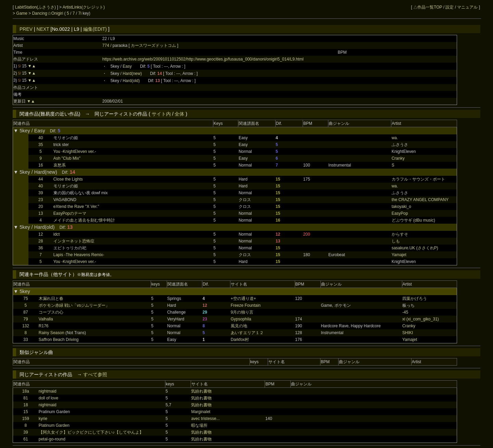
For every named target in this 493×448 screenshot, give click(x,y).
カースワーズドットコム (154, 45)
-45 (405, 312)
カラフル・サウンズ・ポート (418, 179)
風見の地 (239, 326)
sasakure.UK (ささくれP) (415, 248)
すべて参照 (95, 374)
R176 (44, 326)
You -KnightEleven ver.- (75, 151)
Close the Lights (68, 179)
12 (41, 234)
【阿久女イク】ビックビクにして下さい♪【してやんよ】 (91, 432)
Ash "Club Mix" (67, 158)
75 (26, 299)
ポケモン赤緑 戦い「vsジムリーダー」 (74, 305)
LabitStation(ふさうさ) (36, 7)
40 (41, 138)
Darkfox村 (240, 340)
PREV (26, 29)
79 (26, 319)
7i (80, 13)
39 (41, 193)
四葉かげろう (415, 299)
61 (26, 439)
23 (41, 200)
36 (41, 248)
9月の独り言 (242, 312)
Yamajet (399, 255)
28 (41, 241)
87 (26, 312)
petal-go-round (52, 439)
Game (22, 13)
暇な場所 (199, 425)
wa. (395, 138)
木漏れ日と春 (51, 299)
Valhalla (46, 319)
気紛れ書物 (201, 391)
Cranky (398, 158)
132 (26, 326)
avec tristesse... (205, 419)
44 (41, 179)
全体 (179, 114)
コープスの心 (51, 312)
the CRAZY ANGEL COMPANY (420, 200)
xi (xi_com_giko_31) (421, 319)
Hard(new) (132, 74)
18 (26, 405)
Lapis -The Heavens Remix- (79, 255)
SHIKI (408, 333)
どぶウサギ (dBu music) (413, 220)
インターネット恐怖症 (74, 241)
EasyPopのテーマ (70, 213)
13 (41, 213)
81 (26, 398)
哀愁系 (60, 165)
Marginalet (201, 412)
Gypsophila (241, 319)
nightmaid (48, 391)
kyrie (43, 419)
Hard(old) (131, 81)
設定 (450, 7)
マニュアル (467, 7)
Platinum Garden (54, 425)
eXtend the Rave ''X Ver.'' (76, 207)
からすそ (400, 234)
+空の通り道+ (243, 299)
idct (57, 234)
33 (26, 340)
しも (396, 241)
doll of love (48, 398)
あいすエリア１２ (247, 333)
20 (41, 207)
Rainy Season (52, 333)
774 (106, 45)
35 (41, 145)
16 (41, 165)
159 (26, 419)
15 (26, 412)
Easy (127, 66)
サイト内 (161, 114)
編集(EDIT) (95, 29)
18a (26, 391)
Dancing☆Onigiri (48, 13)
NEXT (43, 29)
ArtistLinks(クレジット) (84, 7)
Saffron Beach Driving (59, 340)
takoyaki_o (401, 207)
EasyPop (400, 213)
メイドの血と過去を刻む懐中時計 (84, 220)
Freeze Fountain (246, 305)
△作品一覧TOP (428, 7)
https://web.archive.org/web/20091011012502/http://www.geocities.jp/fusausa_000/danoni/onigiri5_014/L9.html (203, 59)
